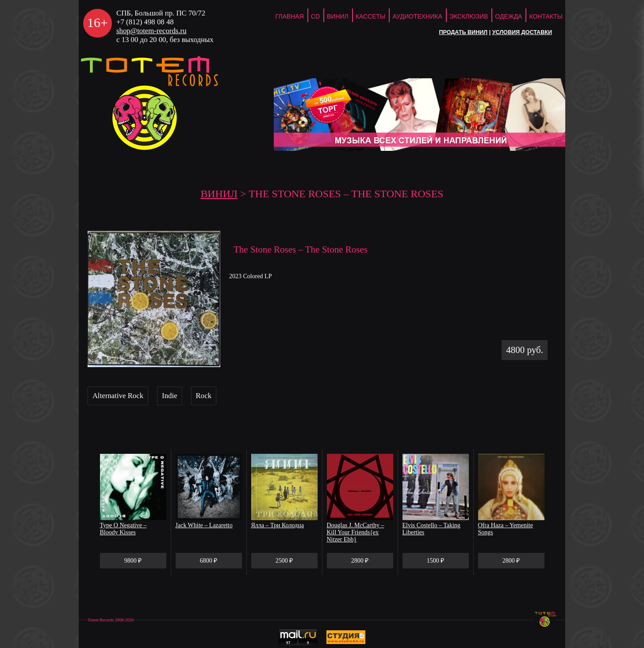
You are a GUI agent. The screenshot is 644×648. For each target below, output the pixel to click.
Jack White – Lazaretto (204, 525)
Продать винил (463, 32)
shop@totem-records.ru (151, 31)
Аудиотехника (417, 16)
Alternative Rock (118, 396)
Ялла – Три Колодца (278, 525)
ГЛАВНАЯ (290, 16)
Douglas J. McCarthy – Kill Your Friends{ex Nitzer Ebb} (356, 532)
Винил (338, 16)
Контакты (546, 16)
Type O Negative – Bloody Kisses (123, 529)
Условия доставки (522, 32)
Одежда (508, 16)
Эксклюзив (469, 16)
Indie (169, 396)
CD (315, 16)
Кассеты (371, 16)
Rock (204, 396)
